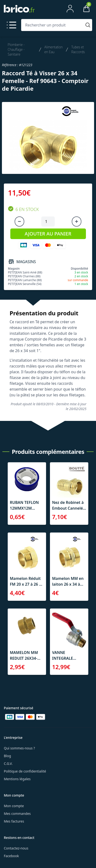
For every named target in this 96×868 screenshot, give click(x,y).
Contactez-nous (16, 848)
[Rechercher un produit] (53, 25)
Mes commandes (17, 814)
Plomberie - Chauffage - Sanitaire (16, 49)
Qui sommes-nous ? (19, 748)
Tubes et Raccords (78, 49)
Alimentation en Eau (54, 49)
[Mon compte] (70, 9)
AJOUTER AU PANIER (48, 234)
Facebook (11, 856)
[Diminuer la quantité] (19, 222)
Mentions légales (17, 779)
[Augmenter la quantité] (77, 222)
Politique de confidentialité (25, 771)
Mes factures (14, 821)
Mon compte (14, 806)
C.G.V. (8, 763)
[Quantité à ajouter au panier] (48, 222)
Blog (7, 756)
